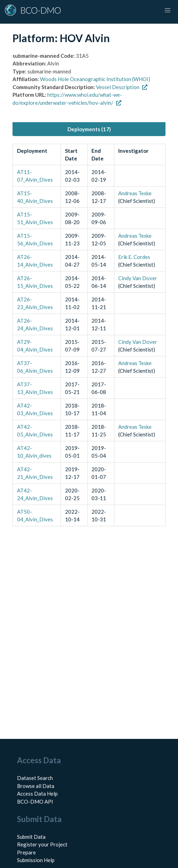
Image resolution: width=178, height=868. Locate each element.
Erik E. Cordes (134, 257)
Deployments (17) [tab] (89, 129)
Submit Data (31, 837)
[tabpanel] (89, 335)
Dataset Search (35, 778)
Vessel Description (122, 87)
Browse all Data (36, 786)
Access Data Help (37, 794)
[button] (168, 10)
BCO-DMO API (35, 802)
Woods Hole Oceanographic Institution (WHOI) (95, 79)
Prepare (26, 852)
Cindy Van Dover (138, 278)
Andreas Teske (135, 193)
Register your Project (42, 844)
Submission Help (36, 860)
